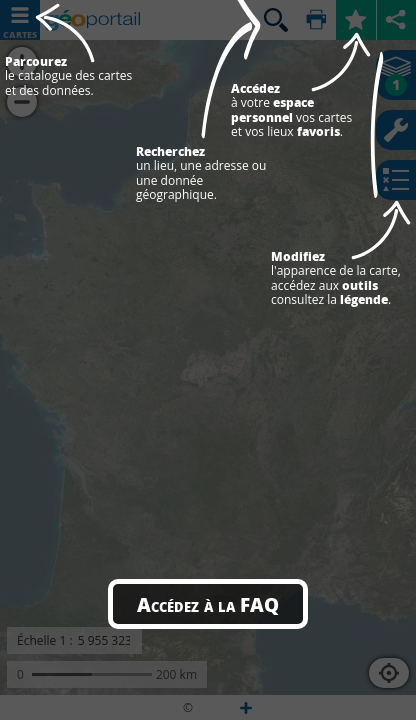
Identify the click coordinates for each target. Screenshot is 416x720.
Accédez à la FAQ (208, 604)
